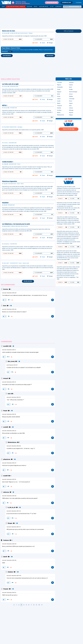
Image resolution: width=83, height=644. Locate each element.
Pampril (5, 411)
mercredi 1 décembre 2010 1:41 (9, 382)
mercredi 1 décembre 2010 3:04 (9, 544)
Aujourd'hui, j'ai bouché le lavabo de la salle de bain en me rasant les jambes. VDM (23, 130)
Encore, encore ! (28, 281)
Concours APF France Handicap (16, 7)
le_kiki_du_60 (12, 508)
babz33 (5, 557)
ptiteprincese (7, 459)
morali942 (6, 346)
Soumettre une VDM (52, 3)
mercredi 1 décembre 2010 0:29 (9, 293)
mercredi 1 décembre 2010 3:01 (9, 479)
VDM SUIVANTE (50, 56)
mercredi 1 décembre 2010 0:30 (9, 309)
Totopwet (6, 589)
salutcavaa (6, 492)
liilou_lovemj (11, 362)
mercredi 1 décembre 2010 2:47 (9, 463)
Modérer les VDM (67, 3)
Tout (3, 7)
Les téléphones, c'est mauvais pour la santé (16, 224)
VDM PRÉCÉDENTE (7, 56)
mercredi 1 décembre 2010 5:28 (9, 560)
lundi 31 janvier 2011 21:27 (12, 365)
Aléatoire (29, 7)
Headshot (5, 203)
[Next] (14, 605)
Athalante (10, 572)
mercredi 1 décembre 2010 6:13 (9, 593)
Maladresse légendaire (10, 181)
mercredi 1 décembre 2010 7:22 (14, 511)
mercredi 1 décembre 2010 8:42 (14, 446)
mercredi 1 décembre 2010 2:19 (14, 397)
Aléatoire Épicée (44, 7)
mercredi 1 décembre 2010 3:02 (9, 496)
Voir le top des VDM (69, 129)
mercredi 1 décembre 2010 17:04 (14, 576)
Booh (5, 306)
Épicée (36, 7)
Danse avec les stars (9, 31)
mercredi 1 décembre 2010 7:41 (14, 527)
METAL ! (5, 106)
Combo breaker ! (8, 162)
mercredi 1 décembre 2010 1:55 (9, 414)
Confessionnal (60, 7)
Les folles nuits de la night (10, 84)
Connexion (79, 3)
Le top (52, 7)
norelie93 (6, 427)
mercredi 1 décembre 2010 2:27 (9, 431)
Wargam (10, 523)
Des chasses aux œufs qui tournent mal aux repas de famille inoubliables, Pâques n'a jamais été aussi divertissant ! (27, 50)
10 (39, 605)
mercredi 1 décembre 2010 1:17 (9, 350)
